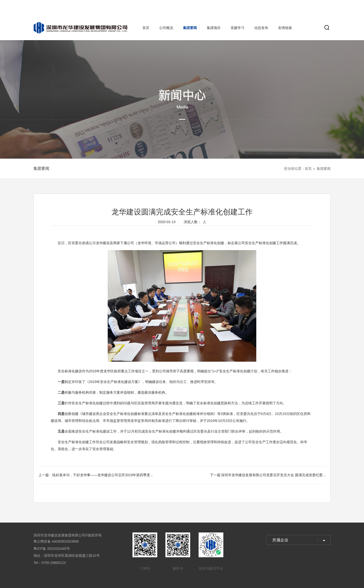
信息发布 (261, 28)
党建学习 (237, 28)
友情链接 (285, 28)
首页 (146, 28)
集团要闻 (190, 28)
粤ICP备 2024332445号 (52, 549)
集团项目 (214, 28)
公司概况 (166, 28)
